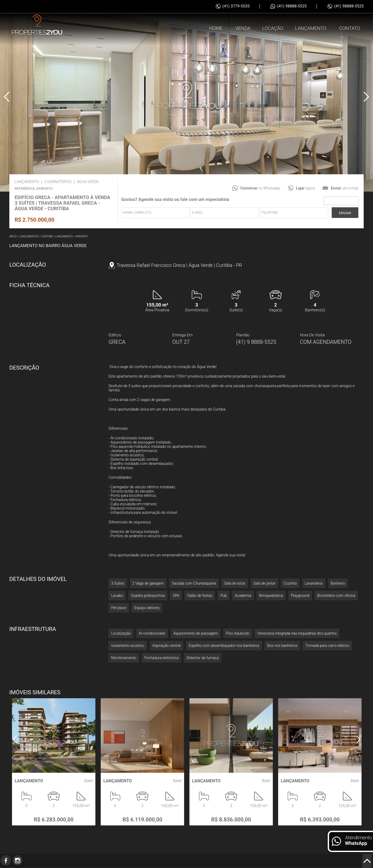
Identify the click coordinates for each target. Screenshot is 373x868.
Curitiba (47, 236)
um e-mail (344, 188)
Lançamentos (29, 236)
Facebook (6, 861)
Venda (243, 28)
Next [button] (366, 97)
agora (305, 188)
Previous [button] (7, 97)
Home (216, 28)
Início (13, 236)
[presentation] (341, 201)
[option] (186, 96)
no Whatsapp (260, 188)
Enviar (345, 213)
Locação (273, 28)
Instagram (18, 861)
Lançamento (311, 28)
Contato (350, 28)
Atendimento (358, 840)
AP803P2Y (82, 236)
